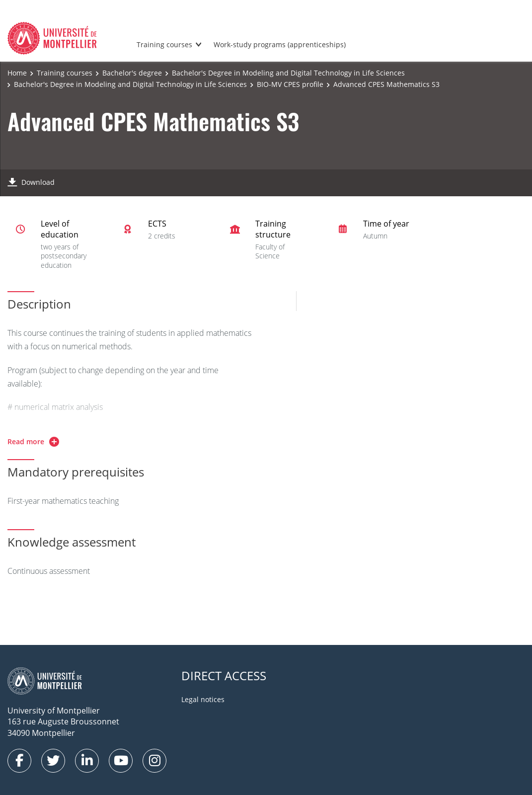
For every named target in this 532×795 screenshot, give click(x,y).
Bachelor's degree (132, 73)
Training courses (164, 44)
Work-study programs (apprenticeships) (280, 44)
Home (17, 73)
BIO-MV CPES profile (290, 84)
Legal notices (203, 699)
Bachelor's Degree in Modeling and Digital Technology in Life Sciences (288, 73)
